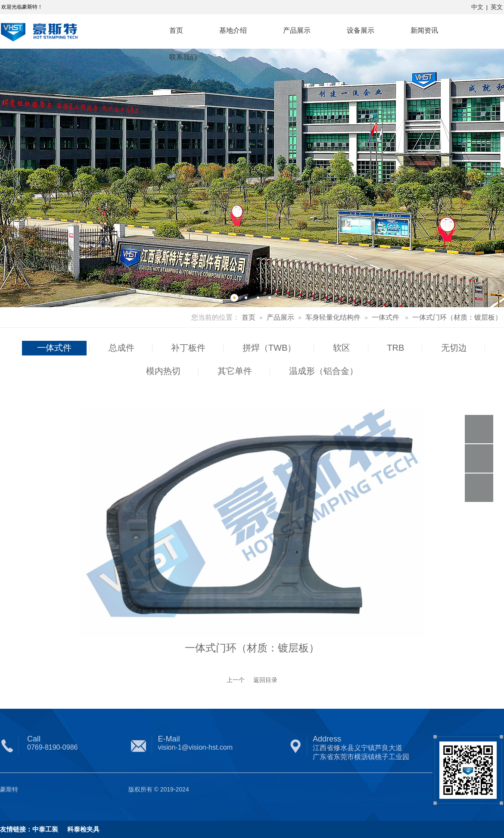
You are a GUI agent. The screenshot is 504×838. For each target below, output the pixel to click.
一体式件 (386, 317)
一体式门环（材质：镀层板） (457, 317)
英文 (497, 7)
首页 (249, 317)
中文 (477, 7)
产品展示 (280, 317)
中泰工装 (45, 829)
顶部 (479, 488)
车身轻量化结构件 (333, 317)
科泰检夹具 (79, 829)
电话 (479, 429)
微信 (479, 458)
